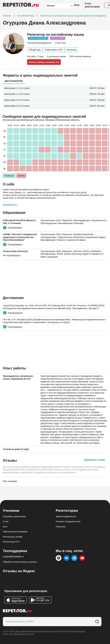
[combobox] (57, 6)
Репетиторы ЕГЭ (11, 542)
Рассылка (61, 527)
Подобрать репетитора (14, 516)
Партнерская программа (15, 532)
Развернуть (10, 205)
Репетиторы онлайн (13, 537)
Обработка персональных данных (20, 562)
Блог (77, 5)
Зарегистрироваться (66, 516)
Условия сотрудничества (68, 521)
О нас (6, 521)
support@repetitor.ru (13, 557)
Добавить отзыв (94, 460)
